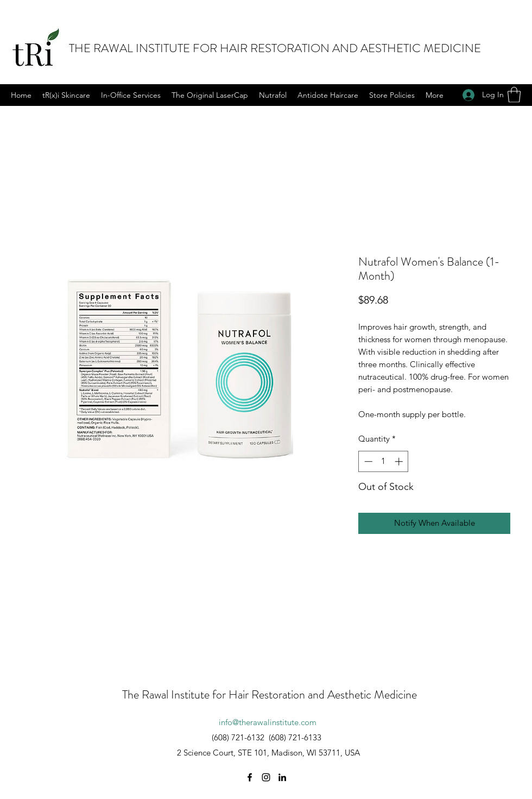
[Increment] (400, 461)
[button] (514, 95)
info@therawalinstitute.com (268, 722)
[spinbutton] (384, 461)
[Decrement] (367, 461)
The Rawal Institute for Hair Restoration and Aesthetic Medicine (270, 694)
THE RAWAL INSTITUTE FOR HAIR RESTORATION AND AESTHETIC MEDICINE (275, 48)
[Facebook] (250, 777)
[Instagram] (266, 777)
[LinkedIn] (282, 777)
